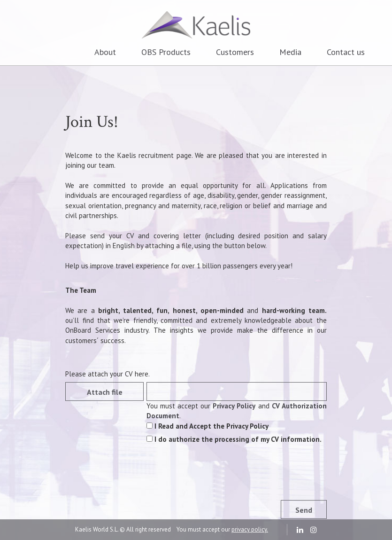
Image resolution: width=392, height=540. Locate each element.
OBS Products (166, 52)
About (105, 52)
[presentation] (218, 479)
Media (290, 52)
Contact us (346, 52)
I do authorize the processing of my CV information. (234, 439)
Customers (235, 52)
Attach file (105, 392)
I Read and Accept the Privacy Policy (208, 426)
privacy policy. (250, 529)
